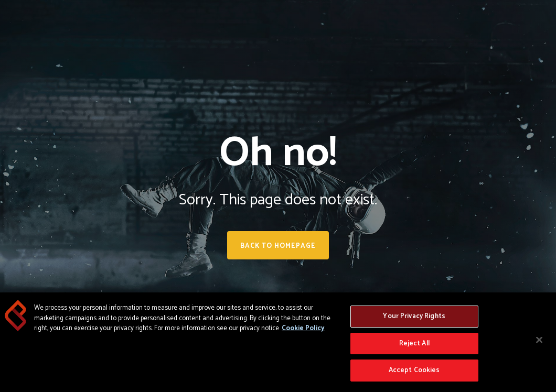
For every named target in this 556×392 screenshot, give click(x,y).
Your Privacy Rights (414, 316)
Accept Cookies (414, 370)
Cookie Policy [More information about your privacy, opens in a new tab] (303, 328)
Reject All (414, 344)
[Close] (539, 340)
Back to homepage (278, 246)
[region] (278, 342)
